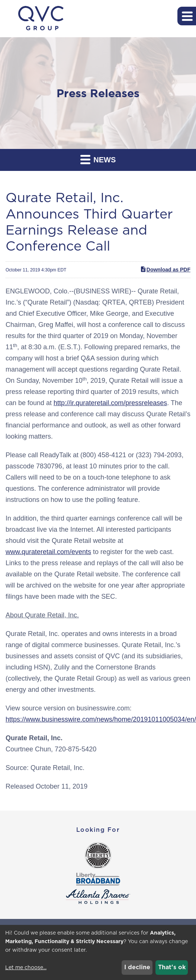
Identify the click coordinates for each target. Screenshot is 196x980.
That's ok (172, 967)
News (98, 159)
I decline (137, 967)
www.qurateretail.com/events (48, 552)
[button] (187, 16)
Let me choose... (26, 967)
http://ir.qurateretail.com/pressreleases (110, 403)
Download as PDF (165, 269)
